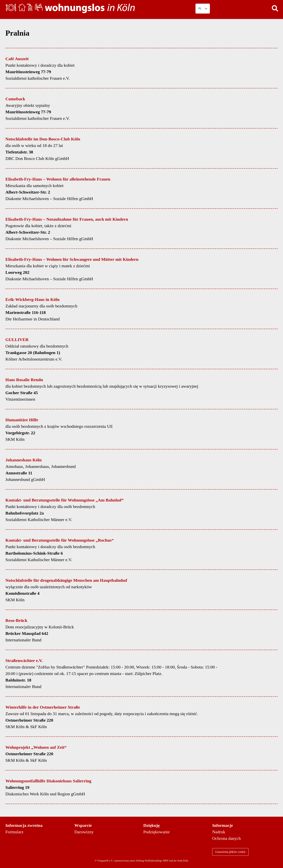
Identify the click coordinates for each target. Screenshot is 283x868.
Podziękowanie (157, 832)
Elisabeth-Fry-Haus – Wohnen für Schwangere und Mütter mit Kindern (72, 259)
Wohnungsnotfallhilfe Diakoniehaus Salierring (48, 781)
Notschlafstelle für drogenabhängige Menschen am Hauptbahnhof (66, 580)
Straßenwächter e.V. (24, 661)
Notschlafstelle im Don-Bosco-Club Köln (43, 139)
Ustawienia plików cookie (230, 852)
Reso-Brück (16, 620)
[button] (275, 8)
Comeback (15, 99)
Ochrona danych (227, 838)
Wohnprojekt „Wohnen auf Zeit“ (36, 747)
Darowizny (84, 832)
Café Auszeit (17, 59)
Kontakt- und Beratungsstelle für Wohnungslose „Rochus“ (60, 540)
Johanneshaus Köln (24, 460)
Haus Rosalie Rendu (24, 380)
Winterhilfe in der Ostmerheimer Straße (43, 707)
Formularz (14, 832)
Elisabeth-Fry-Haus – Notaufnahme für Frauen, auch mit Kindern (67, 219)
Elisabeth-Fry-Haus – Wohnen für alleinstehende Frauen (58, 179)
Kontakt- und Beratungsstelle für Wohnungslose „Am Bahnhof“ (65, 500)
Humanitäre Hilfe (22, 420)
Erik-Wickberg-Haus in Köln (32, 299)
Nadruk (219, 832)
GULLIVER (17, 340)
